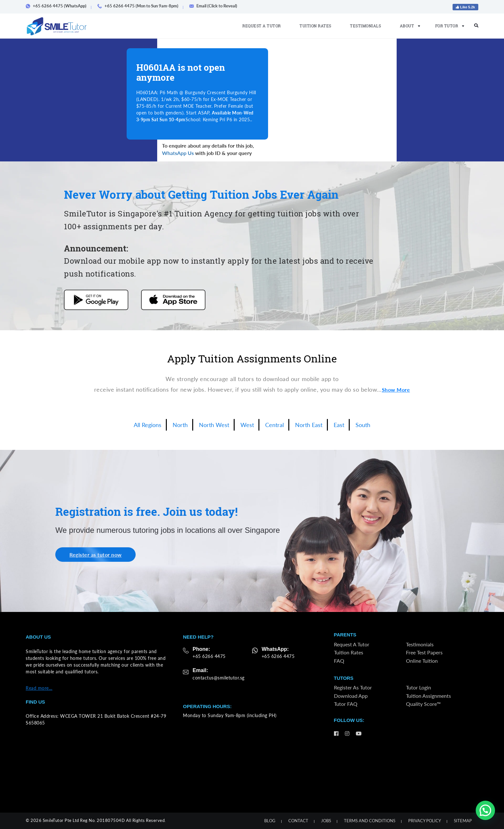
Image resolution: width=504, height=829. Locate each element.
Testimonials (365, 26)
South (363, 425)
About (408, 26)
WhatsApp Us (178, 153)
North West (214, 425)
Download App (351, 697)
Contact (298, 821)
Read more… (39, 688)
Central (274, 425)
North (180, 425)
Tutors (344, 679)
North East (309, 425)
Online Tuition (422, 661)
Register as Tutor (353, 688)
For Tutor (448, 26)
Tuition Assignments (428, 697)
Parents (345, 635)
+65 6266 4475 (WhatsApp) (58, 6)
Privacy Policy (425, 821)
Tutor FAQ (346, 705)
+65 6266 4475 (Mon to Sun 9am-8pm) (140, 6)
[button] (485, 810)
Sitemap (463, 821)
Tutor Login (419, 688)
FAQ (339, 661)
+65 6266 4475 (209, 656)
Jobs (326, 821)
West (247, 425)
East (339, 425)
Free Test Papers (424, 653)
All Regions (148, 425)
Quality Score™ (423, 705)
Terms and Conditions (370, 821)
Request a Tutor (262, 26)
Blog (270, 821)
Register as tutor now (96, 555)
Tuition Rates (315, 26)
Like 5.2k (465, 7)
